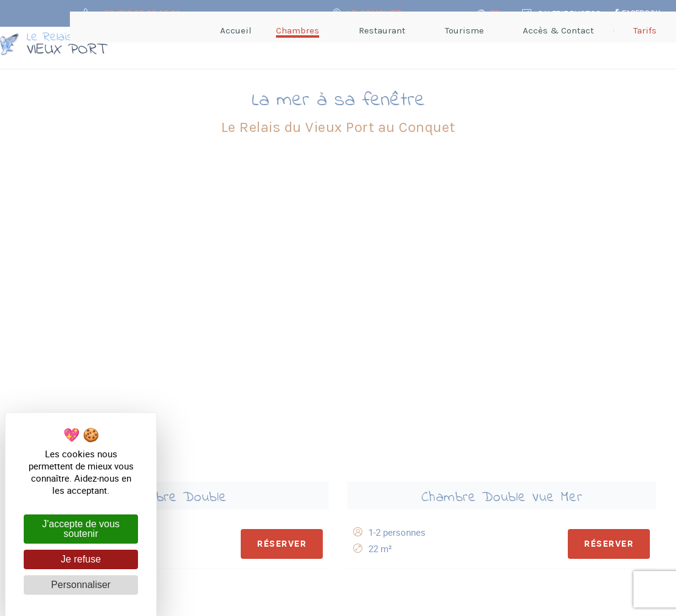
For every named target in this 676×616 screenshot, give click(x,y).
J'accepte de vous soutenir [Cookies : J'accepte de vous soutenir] (81, 529)
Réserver (277, 230)
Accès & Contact (403, 541)
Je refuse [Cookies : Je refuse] (81, 559)
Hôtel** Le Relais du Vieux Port (267, 531)
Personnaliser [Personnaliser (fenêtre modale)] (81, 585)
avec (452, 598)
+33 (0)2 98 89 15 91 (413, 522)
